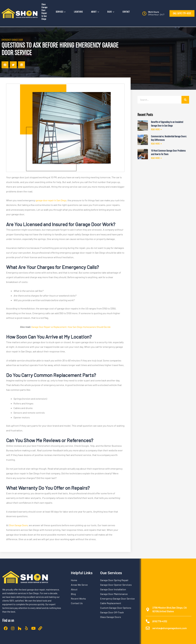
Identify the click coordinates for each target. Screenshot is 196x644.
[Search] (185, 100)
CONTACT (126, 12)
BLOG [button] (111, 12)
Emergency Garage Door (12, 40)
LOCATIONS (78, 12)
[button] (5, 65)
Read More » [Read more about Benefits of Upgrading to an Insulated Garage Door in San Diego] (156, 130)
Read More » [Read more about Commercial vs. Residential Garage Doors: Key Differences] (156, 144)
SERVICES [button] (61, 12)
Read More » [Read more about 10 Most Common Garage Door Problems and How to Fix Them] (156, 158)
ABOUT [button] (95, 12)
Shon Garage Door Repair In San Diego (44, 12)
